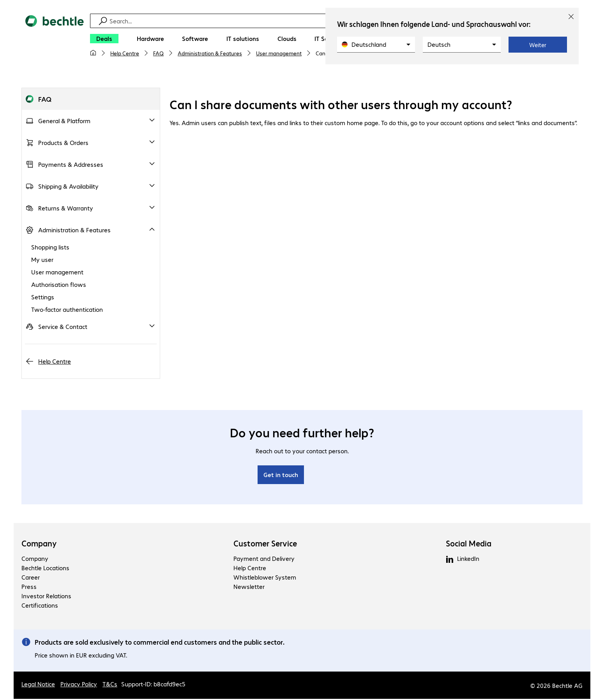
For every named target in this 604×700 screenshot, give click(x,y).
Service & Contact (63, 328)
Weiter (538, 45)
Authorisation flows (59, 285)
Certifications (40, 606)
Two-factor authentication (67, 310)
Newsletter (249, 588)
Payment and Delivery (264, 559)
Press (29, 588)
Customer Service (265, 544)
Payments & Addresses (71, 165)
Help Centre (125, 53)
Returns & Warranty (66, 209)
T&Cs (110, 685)
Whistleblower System (265, 578)
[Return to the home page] (55, 39)
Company (39, 544)
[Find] (307, 21)
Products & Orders (63, 144)
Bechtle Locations (45, 569)
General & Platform (64, 122)
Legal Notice (38, 685)
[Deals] (104, 39)
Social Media (469, 544)
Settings (43, 298)
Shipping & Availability (68, 187)
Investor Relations (46, 597)
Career (31, 578)
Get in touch (281, 476)
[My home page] (93, 53)
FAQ (158, 53)
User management (279, 53)
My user (42, 261)
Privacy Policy (79, 685)
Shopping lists (50, 248)
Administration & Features (210, 53)
